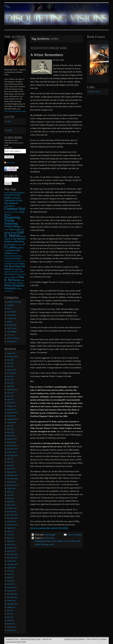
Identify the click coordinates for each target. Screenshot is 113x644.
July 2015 (10, 459)
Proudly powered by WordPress (75, 639)
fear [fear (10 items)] (23, 229)
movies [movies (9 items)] (15, 253)
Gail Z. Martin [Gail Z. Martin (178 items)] (14, 234)
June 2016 (10, 429)
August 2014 (11, 488)
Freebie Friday (12, 325)
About (9, 121)
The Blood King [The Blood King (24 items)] (12, 266)
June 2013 (10, 535)
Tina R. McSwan (41, 544)
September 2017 (12, 390)
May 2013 (10, 538)
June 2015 (10, 462)
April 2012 (11, 581)
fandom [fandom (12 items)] (12, 229)
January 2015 (11, 472)
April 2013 (11, 541)
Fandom (10, 322)
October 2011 (12, 601)
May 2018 (10, 383)
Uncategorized (12, 341)
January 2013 (11, 551)
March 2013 (11, 545)
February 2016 (12, 439)
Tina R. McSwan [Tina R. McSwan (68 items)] (14, 278)
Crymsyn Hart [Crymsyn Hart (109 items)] (15, 209)
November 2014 (12, 479)
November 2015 (12, 449)
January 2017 (11, 409)
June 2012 (10, 574)
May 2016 (10, 432)
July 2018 (10, 376)
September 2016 (12, 419)
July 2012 (10, 571)
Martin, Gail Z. (95, 92)
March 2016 (11, 436)
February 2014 (12, 508)
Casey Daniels (12, 312)
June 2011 (10, 614)
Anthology (11, 305)
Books (9, 308)
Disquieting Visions (43, 541)
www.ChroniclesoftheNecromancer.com (18, 111)
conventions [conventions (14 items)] (9, 206)
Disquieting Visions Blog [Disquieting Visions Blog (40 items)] (12, 225)
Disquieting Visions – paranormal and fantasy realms (23, 639)
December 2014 (12, 475)
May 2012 (10, 577)
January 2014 (11, 512)
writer (51, 544)
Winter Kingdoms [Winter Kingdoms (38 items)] (14, 285)
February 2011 (12, 627)
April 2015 (11, 465)
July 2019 (10, 363)
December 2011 (12, 594)
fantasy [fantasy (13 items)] (18, 229)
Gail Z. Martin (57, 541)
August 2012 (11, 568)
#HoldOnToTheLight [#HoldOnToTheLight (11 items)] (12, 195)
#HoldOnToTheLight (14, 302)
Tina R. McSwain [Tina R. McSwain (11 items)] (11, 277)
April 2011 (11, 620)
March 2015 (11, 469)
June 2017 (10, 393)
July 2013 (10, 531)
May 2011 (10, 617)
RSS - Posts (11, 163)
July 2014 (10, 492)
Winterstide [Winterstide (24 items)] (10, 288)
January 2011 (11, 630)
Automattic (103, 639)
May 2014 (10, 498)
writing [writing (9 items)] (19, 289)
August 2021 (11, 353)
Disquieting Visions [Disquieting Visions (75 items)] (12, 219)
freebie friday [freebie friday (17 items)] (10, 233)
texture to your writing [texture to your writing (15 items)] (15, 263)
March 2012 (11, 584)
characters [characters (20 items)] (16, 198)
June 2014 (10, 495)
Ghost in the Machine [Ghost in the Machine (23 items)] (15, 239)
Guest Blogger (50, 535)
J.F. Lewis (10, 335)
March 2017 (11, 403)
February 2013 (12, 548)
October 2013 (12, 521)
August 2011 (11, 607)
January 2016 (11, 442)
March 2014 (11, 505)
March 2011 (11, 624)
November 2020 (12, 357)
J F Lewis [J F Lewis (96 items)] (14, 246)
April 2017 (11, 399)
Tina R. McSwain (13, 338)
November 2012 (12, 558)
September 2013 (12, 525)
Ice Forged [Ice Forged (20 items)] (9, 245)
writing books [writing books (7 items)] (9, 291)
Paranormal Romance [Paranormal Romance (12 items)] (13, 258)
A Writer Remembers (47, 55)
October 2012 (12, 561)
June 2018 (10, 380)
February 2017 (12, 406)
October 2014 (12, 482)
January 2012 (11, 591)
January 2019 (11, 370)
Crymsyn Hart (49, 538)
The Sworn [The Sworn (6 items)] (23, 274)
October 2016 (12, 416)
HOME (9, 130)
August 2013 (11, 528)
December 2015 (12, 446)
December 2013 (12, 515)
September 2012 (12, 564)
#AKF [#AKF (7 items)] (6, 193)
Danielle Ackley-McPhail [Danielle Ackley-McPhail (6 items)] (12, 212)
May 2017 (10, 396)
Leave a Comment (74, 535)
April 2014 (11, 502)
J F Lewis (67, 541)
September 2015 (12, 455)
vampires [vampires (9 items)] (20, 283)
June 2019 (10, 366)
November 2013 (12, 518)
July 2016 (10, 426)
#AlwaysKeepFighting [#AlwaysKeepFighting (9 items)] (16, 193)
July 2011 (10, 610)
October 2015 (12, 452)
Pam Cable (76, 541)
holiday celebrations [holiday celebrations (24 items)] (14, 241)
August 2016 (11, 423)
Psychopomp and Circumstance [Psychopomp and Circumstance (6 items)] (14, 261)
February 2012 (12, 587)
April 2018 (11, 386)
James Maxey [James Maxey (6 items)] (19, 245)
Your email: (8, 148)
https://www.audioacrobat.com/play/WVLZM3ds (49, 528)
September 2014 (12, 485)
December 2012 (12, 554)
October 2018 (12, 373)
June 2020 (10, 360)
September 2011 (12, 604)
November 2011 (12, 597)
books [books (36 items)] (8, 198)
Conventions (11, 315)
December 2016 (12, 413)
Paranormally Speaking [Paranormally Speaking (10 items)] (13, 256)
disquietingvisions (41, 48)
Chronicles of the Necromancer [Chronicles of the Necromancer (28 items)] (13, 202)
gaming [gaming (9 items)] (23, 236)
